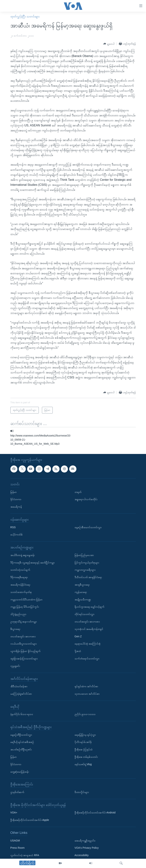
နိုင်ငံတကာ (16, 499)
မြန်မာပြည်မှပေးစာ (84, 555)
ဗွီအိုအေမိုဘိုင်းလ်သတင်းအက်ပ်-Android (95, 813)
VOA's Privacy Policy (87, 848)
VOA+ (14, 813)
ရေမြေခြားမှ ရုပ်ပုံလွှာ (85, 735)
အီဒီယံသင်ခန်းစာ (19, 686)
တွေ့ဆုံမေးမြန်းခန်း (20, 772)
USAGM (15, 841)
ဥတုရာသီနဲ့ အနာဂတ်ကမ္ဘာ (24, 622)
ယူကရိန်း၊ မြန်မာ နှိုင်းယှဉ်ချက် (26, 651)
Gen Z (78, 636)
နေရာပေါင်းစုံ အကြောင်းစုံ (88, 644)
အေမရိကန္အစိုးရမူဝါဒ (85, 841)
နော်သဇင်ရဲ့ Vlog (83, 764)
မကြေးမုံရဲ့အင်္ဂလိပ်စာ (21, 694)
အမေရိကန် (16, 507)
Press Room (18, 848)
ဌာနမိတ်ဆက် (17, 792)
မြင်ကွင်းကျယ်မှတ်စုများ (87, 563)
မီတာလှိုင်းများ (82, 792)
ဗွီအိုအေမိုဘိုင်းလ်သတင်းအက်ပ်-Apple (30, 820)
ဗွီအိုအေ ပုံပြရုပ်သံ (84, 749)
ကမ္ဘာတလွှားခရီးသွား (85, 570)
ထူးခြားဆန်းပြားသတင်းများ (24, 658)
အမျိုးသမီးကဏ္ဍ (83, 599)
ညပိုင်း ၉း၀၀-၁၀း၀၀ (85, 714)
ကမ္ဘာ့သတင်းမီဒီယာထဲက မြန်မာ (27, 599)
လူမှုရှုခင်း (15, 666)
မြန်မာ (14, 492)
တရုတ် (78, 492)
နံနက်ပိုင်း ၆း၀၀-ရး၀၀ (22, 714)
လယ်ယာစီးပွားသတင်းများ (24, 644)
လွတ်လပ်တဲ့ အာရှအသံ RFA (25, 855)
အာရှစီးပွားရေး (82, 585)
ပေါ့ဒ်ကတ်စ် (17, 534)
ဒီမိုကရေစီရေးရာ (19, 577)
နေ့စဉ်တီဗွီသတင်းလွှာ (21, 735)
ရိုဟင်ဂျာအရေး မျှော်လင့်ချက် (90, 607)
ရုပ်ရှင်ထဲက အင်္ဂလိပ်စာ (86, 686)
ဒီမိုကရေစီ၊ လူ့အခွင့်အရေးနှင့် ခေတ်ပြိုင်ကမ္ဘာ (33, 563)
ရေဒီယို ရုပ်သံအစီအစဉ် (22, 742)
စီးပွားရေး (15, 629)
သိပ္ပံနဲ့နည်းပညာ (18, 614)
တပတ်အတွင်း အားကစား (23, 636)
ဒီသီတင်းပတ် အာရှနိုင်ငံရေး (88, 577)
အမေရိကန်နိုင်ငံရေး (20, 585)
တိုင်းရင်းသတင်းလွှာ (85, 614)
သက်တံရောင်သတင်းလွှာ (87, 658)
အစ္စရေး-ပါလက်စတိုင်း (86, 499)
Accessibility (82, 855)
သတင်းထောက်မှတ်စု (21, 592)
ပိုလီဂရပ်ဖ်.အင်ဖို (83, 742)
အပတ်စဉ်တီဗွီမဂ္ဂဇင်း (21, 749)
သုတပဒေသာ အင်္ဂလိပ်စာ (87, 694)
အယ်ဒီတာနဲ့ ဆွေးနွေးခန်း (23, 555)
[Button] (109, 44)
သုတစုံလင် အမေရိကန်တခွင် (89, 629)
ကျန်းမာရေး (81, 592)
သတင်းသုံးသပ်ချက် (20, 570)
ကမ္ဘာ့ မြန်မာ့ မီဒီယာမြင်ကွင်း (25, 607)
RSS (13, 527)
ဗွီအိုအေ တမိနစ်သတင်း (86, 757)
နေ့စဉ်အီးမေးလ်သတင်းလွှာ (88, 527)
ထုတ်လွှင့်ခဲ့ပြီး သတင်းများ (25, 16)
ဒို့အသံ (78, 651)
